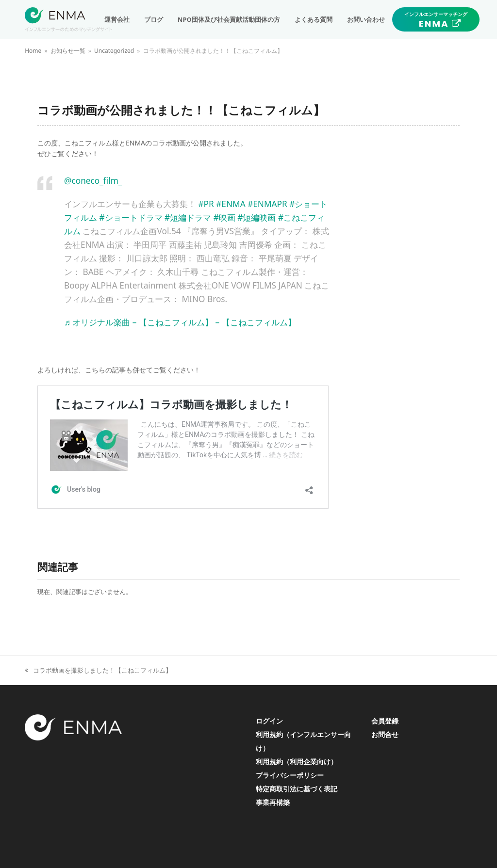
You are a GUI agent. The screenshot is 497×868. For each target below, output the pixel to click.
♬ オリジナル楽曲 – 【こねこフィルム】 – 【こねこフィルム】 (180, 322)
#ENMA (231, 204)
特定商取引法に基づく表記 (297, 789)
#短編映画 (257, 217)
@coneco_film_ (93, 181)
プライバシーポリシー (290, 775)
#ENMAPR (267, 204)
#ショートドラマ (131, 217)
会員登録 (385, 721)
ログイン (269, 721)
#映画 (224, 217)
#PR (206, 204)
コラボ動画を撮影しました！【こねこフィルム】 (98, 671)
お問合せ (385, 734)
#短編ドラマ (188, 217)
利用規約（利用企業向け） (297, 762)
